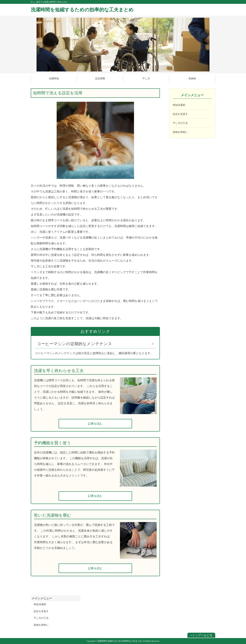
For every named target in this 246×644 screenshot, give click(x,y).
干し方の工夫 (180, 123)
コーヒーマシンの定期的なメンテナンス (74, 344)
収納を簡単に (180, 132)
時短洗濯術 (179, 105)
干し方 (146, 78)
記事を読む (95, 424)
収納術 (192, 78)
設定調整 (100, 78)
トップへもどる (201, 635)
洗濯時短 (54, 78)
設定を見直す (180, 114)
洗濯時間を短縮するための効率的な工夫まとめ (82, 10)
